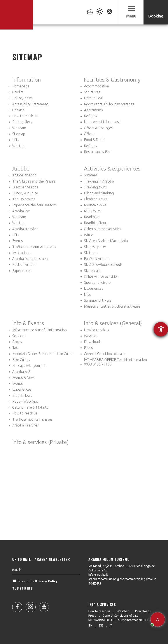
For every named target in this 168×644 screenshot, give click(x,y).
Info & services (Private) (40, 442)
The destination (24, 175)
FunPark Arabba (97, 259)
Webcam (19, 128)
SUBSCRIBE (23, 601)
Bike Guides (21, 360)
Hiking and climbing (99, 193)
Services (19, 336)
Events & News (24, 378)
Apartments (93, 110)
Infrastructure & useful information (39, 330)
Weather (19, 146)
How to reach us (25, 116)
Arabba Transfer (25, 425)
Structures (92, 92)
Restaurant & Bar (97, 152)
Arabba (21, 169)
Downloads (93, 342)
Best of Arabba (24, 265)
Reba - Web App (25, 401)
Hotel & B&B (94, 98)
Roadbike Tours (96, 223)
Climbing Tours (96, 199)
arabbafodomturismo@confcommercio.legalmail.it (122, 579)
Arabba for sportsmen (30, 259)
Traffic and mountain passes (34, 247)
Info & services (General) (113, 323)
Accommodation (96, 86)
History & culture (25, 193)
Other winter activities (101, 277)
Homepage (21, 86)
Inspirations (21, 253)
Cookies (18, 110)
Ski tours (91, 253)
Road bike (92, 217)
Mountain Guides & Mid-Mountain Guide (42, 354)
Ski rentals (92, 271)
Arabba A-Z (21, 372)
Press (88, 348)
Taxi (15, 348)
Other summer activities (103, 229)
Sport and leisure (97, 282)
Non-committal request (102, 122)
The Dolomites (24, 199)
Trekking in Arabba (99, 181)
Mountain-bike (95, 205)
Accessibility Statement (30, 104)
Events (17, 241)
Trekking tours (95, 187)
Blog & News (22, 395)
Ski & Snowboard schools (103, 265)
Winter (89, 235)
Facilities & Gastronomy (112, 80)
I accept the (36, 594)
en (90, 625)
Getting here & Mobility (30, 407)
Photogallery (22, 122)
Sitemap (19, 134)
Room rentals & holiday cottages (109, 104)
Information (27, 80)
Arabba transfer (25, 229)
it (111, 625)
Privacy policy (23, 98)
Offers (89, 134)
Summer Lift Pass (98, 300)
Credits (18, 92)
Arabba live (21, 211)
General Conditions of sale (104, 354)
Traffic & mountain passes (32, 419)
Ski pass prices (95, 247)
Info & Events (28, 323)
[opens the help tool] (161, 329)
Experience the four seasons (34, 205)
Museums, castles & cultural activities (112, 306)
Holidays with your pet (30, 366)
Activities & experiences (112, 169)
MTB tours (92, 211)
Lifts (16, 140)
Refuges (90, 116)
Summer (91, 175)
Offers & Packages (98, 128)
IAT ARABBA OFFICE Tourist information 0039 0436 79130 (115, 362)
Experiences (22, 271)
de (101, 625)
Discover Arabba (25, 187)
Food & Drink (94, 140)
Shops (17, 342)
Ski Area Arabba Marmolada (106, 241)
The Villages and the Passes (34, 181)
